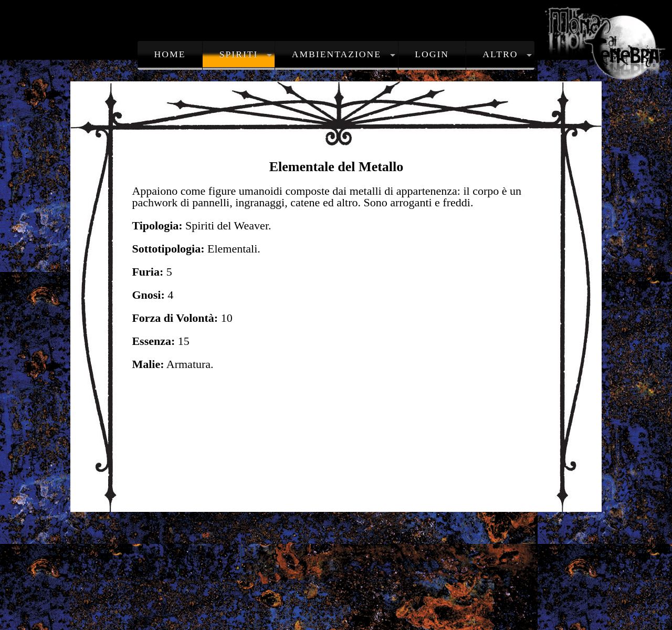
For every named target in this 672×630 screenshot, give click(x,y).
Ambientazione (337, 54)
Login (432, 54)
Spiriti (239, 54)
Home (170, 54)
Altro (500, 54)
